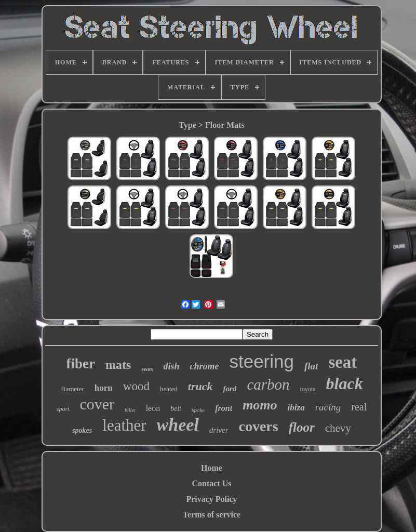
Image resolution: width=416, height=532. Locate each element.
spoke (198, 410)
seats (147, 369)
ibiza (296, 408)
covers (258, 426)
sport (63, 409)
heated (169, 389)
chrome (204, 366)
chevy (338, 428)
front (224, 408)
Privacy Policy (211, 499)
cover (97, 404)
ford (230, 389)
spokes (82, 430)
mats (118, 365)
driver (219, 430)
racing (328, 407)
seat (343, 362)
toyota (308, 389)
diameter (72, 389)
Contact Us (211, 483)
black (345, 383)
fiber (81, 364)
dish (171, 366)
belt (176, 409)
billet (130, 410)
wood (136, 386)
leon (153, 408)
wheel (178, 425)
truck (200, 386)
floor (302, 427)
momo (260, 405)
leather (124, 425)
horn (104, 388)
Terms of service (212, 515)
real (359, 407)
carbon (268, 384)
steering (261, 361)
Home (212, 468)
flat (311, 366)
